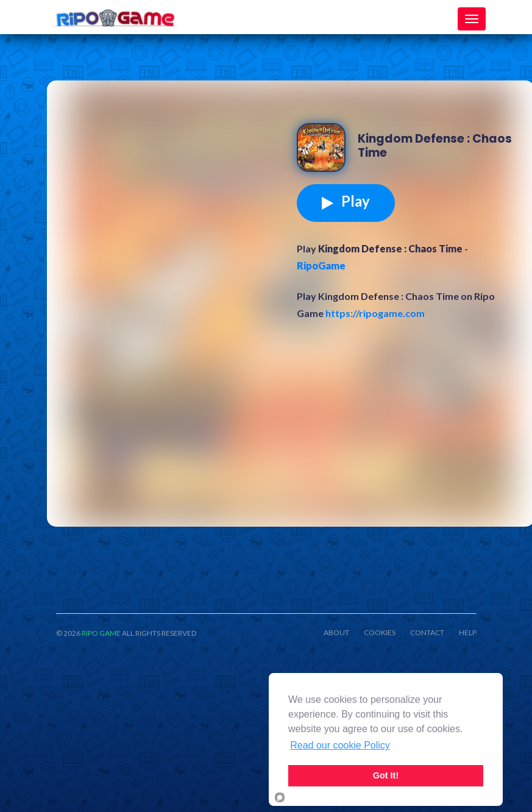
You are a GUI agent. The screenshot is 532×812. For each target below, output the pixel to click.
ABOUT (336, 633)
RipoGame (321, 265)
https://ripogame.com (375, 313)
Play (346, 201)
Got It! (386, 775)
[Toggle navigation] (472, 19)
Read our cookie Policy (340, 745)
